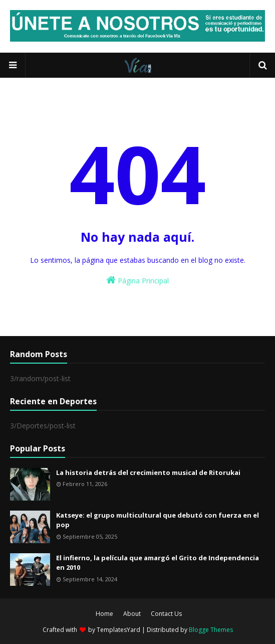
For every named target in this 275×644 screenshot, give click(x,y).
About (132, 614)
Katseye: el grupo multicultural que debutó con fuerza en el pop (158, 520)
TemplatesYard (118, 630)
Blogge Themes (211, 630)
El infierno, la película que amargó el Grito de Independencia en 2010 (158, 563)
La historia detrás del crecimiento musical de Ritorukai (148, 472)
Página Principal (137, 280)
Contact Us (166, 614)
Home (104, 614)
